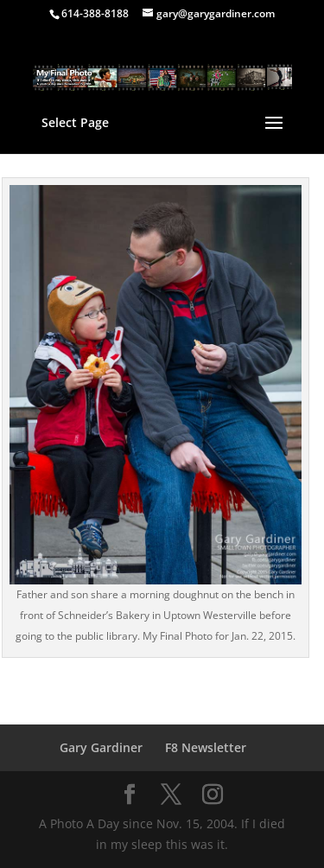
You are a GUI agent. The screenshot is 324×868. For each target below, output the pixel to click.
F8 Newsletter (206, 747)
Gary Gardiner (101, 747)
